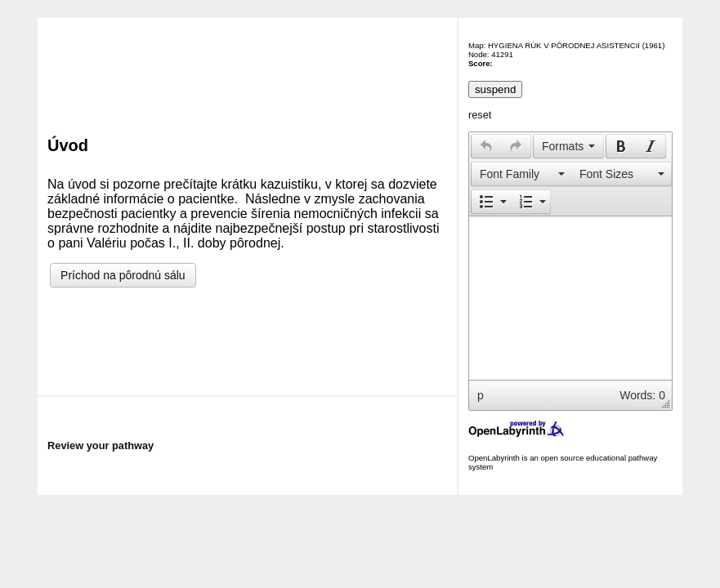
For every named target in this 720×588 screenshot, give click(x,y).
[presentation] (486, 146)
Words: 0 (642, 395)
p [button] (481, 395)
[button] (486, 146)
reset (480, 115)
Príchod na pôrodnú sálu (123, 275)
